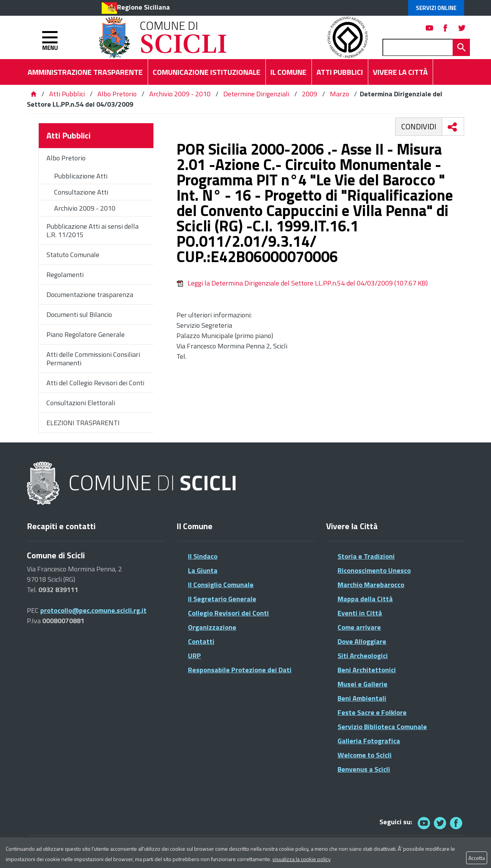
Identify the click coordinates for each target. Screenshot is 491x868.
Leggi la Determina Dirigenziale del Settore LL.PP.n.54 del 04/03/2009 (302, 283)
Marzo (339, 94)
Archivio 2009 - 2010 (180, 94)
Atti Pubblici (67, 94)
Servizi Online (436, 8)
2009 (310, 94)
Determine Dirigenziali (256, 94)
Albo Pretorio (117, 94)
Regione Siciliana (143, 7)
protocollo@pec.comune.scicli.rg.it (93, 610)
